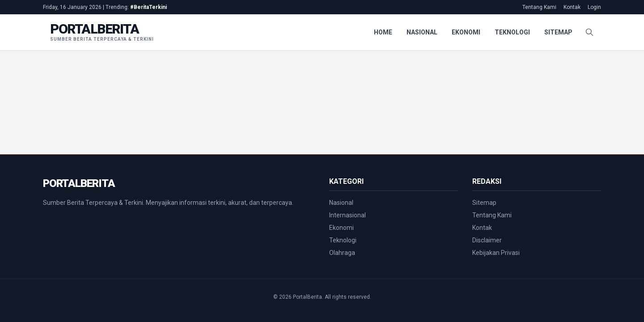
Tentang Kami (539, 7)
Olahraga (342, 253)
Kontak (572, 7)
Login (594, 7)
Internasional (347, 215)
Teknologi (512, 32)
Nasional (422, 32)
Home (383, 32)
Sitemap (558, 32)
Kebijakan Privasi (496, 253)
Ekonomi (466, 32)
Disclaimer (487, 240)
